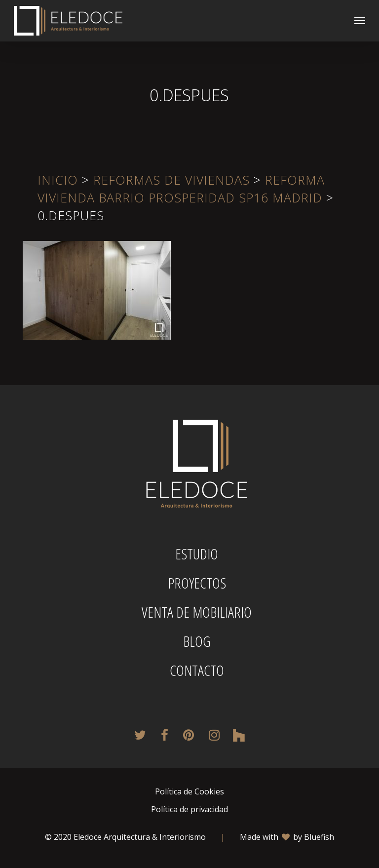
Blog (197, 641)
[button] (360, 21)
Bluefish (319, 837)
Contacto (197, 671)
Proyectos (197, 583)
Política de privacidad (189, 809)
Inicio (58, 180)
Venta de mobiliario (197, 612)
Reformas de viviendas (171, 180)
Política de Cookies (189, 791)
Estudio (197, 554)
